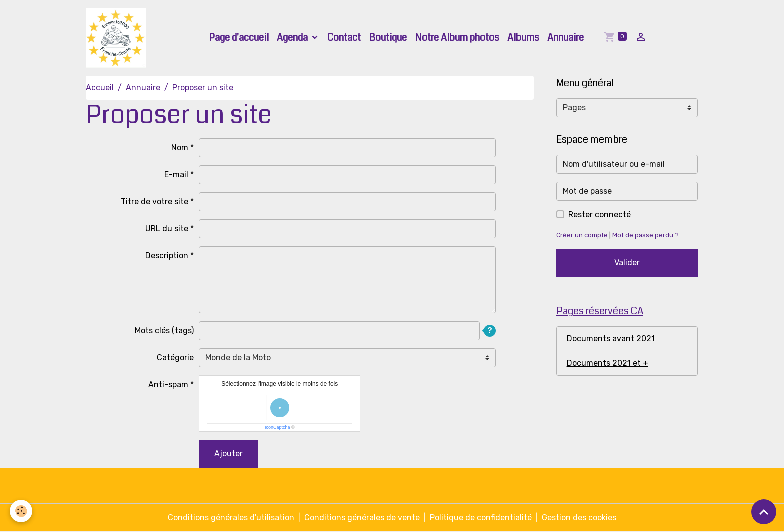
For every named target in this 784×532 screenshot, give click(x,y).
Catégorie (175, 358)
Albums (523, 38)
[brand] (118, 38)
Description (167, 256)
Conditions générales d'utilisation (231, 518)
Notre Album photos (457, 38)
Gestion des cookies (579, 518)
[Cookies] (21, 511)
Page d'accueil (239, 38)
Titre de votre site (155, 202)
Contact (344, 38)
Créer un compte (582, 235)
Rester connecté (600, 215)
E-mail (176, 175)
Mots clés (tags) (164, 331)
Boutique (388, 38)
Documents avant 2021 (611, 339)
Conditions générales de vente (362, 518)
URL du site (167, 229)
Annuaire (566, 38)
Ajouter (229, 454)
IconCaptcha (278, 427)
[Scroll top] (764, 512)
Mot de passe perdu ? (646, 235)
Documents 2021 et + (608, 363)
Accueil (100, 88)
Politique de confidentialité (481, 518)
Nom (180, 148)
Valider (627, 263)
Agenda (293, 38)
